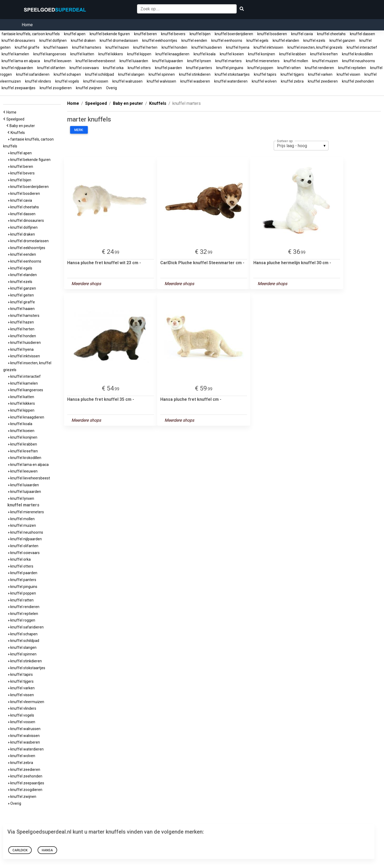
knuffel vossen (96, 81)
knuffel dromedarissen (119, 41)
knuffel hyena (238, 47)
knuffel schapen (67, 74)
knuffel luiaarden (134, 61)
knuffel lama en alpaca (21, 61)
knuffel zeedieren (323, 81)
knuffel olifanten (51, 68)
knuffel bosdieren (272, 34)
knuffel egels (257, 41)
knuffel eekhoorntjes (160, 41)
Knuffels (19, 133)
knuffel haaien (56, 47)
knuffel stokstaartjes (232, 74)
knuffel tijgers (292, 74)
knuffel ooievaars (84, 68)
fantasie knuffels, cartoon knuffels (31, 34)
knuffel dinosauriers (18, 41)
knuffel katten (82, 54)
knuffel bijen (200, 34)
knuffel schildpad (100, 74)
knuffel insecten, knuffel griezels (315, 47)
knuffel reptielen (352, 68)
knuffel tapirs (265, 74)
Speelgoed (16, 119)
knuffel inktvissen (268, 47)
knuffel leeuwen (58, 61)
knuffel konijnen (262, 54)
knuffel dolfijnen (53, 41)
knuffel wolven (264, 81)
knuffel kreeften (324, 54)
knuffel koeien (232, 54)
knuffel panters (199, 68)
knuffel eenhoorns (227, 41)
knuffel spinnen (162, 74)
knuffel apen (75, 34)
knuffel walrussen (127, 81)
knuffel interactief (362, 47)
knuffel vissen (348, 74)
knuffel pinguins (230, 68)
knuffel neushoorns (359, 61)
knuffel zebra (292, 81)
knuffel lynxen (199, 61)
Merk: (79, 130)
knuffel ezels (314, 41)
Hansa (47, 850)
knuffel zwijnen (89, 88)
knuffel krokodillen (357, 54)
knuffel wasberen (195, 81)
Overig (111, 88)
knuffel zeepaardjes (19, 88)
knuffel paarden (168, 68)
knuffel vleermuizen (26, 702)
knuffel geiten (21, 295)
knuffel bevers (173, 34)
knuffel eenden (194, 41)
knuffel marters (228, 61)
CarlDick (20, 850)
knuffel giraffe (27, 47)
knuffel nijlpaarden (17, 68)
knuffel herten (145, 47)
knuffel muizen (325, 61)
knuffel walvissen (161, 81)
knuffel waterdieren (231, 81)
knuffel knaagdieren (172, 54)
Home (27, 25)
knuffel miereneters (263, 61)
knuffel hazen (117, 47)
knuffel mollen (296, 61)
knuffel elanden (286, 41)
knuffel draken (83, 41)
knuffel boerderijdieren (234, 34)
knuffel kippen (139, 54)
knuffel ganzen (342, 41)
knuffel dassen (362, 34)
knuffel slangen (131, 74)
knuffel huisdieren (207, 47)
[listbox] (301, 146)
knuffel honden (174, 47)
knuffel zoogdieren (56, 88)
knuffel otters (139, 68)
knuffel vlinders (38, 81)
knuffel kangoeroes (50, 54)
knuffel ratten (289, 68)
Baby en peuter (23, 126)
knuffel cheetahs (331, 34)
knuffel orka (113, 68)
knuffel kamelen (15, 54)
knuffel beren (145, 34)
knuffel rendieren (319, 68)
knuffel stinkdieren (195, 74)
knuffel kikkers (111, 54)
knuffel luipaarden (168, 61)
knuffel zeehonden (358, 81)
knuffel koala (205, 54)
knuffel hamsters (87, 47)
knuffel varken (320, 74)
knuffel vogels (67, 81)
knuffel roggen (22, 620)
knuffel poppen (260, 68)
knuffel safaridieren (33, 74)
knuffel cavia (302, 34)
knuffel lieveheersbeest (95, 61)
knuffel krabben (293, 54)
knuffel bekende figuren (110, 34)
